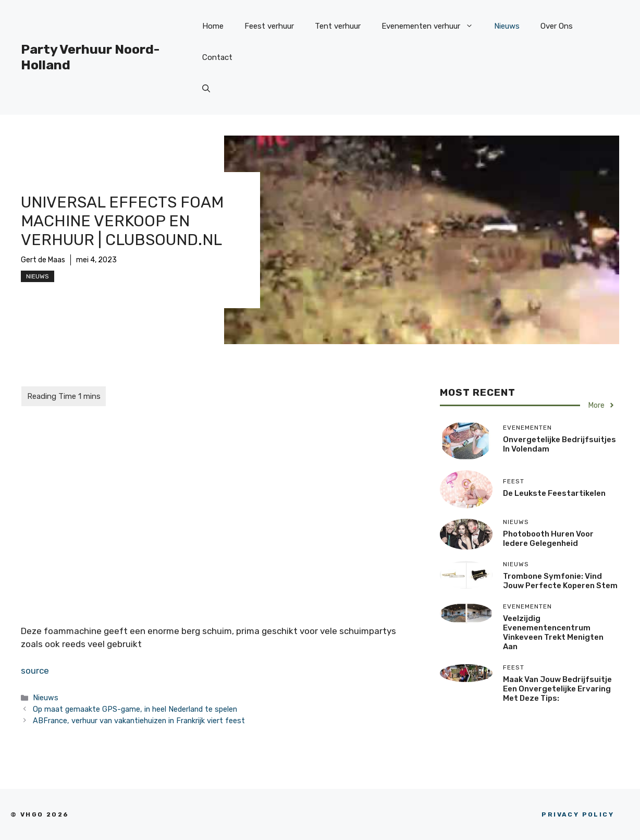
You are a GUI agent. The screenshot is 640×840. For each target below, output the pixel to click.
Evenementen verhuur (433, 26)
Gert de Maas (43, 260)
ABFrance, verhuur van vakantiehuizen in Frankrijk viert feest (139, 721)
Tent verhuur (338, 26)
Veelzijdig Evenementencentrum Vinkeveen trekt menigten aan (553, 632)
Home (213, 26)
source (35, 671)
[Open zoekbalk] (206, 89)
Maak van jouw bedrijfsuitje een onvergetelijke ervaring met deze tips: (557, 689)
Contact (217, 57)
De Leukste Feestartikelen (554, 493)
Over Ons (557, 26)
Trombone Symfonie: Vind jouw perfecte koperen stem (560, 581)
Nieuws (507, 26)
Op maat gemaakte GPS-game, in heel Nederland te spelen (135, 709)
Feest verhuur (269, 26)
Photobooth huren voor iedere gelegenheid (548, 539)
